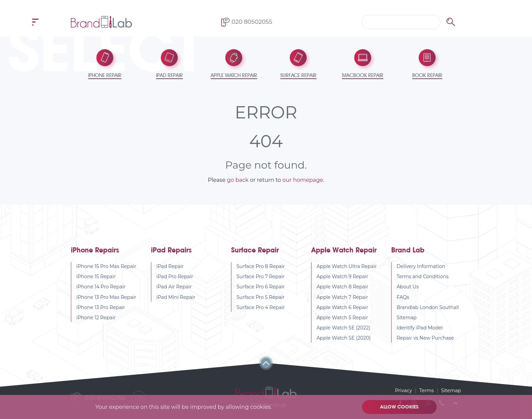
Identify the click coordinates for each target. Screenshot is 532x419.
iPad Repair (170, 266)
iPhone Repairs (95, 250)
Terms (427, 391)
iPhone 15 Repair (96, 277)
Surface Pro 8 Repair (261, 266)
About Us (408, 287)
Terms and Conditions (423, 277)
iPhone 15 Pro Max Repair (106, 266)
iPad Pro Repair (175, 277)
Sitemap (407, 318)
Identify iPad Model (420, 328)
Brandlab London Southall (428, 307)
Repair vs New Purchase (425, 338)
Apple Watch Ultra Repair (347, 266)
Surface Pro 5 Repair (260, 297)
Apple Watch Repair (344, 250)
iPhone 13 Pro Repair (101, 307)
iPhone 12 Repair (96, 318)
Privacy (403, 391)
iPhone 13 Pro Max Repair (106, 297)
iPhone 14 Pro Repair (101, 287)
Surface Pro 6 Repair (261, 287)
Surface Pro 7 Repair (261, 277)
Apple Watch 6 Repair (342, 307)
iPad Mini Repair (176, 297)
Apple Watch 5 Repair (342, 318)
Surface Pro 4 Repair (261, 307)
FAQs (403, 297)
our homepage (303, 180)
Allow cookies (399, 407)
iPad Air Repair (174, 287)
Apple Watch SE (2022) (343, 328)
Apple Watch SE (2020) (344, 338)
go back (238, 180)
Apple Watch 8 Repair (343, 287)
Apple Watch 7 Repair (342, 297)
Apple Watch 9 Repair (342, 277)
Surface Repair (255, 250)
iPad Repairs (171, 250)
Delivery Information (421, 266)
